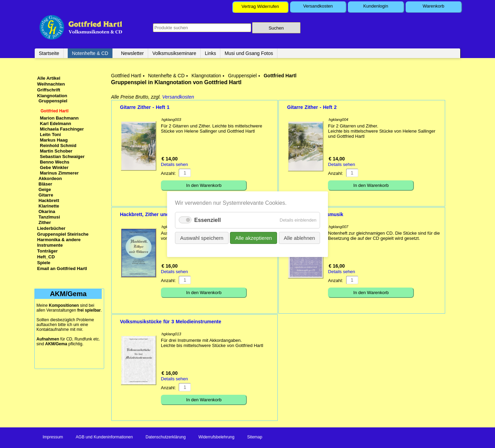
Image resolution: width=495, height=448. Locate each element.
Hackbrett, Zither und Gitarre (153, 214)
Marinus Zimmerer (59, 173)
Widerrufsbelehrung (216, 437)
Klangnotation (206, 76)
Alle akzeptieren (254, 238)
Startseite (49, 53)
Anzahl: (168, 173)
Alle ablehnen (299, 238)
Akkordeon (50, 178)
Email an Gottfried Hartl (62, 268)
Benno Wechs (55, 162)
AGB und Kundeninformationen (104, 437)
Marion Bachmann (59, 118)
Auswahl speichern (202, 238)
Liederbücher (51, 228)
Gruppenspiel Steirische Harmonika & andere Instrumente (63, 240)
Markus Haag (54, 140)
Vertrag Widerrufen (260, 6)
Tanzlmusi (49, 217)
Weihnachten (51, 84)
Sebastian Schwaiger (62, 156)
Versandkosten (318, 6)
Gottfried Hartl (126, 76)
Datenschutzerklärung (166, 437)
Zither (45, 222)
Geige (45, 189)
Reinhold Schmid (58, 145)
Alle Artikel (49, 78)
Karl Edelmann (56, 124)
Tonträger (47, 251)
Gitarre (46, 195)
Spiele (44, 263)
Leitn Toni (50, 135)
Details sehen (174, 164)
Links (211, 53)
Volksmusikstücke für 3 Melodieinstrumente (171, 322)
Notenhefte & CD (90, 53)
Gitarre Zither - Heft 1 (145, 107)
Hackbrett (49, 200)
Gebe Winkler (54, 167)
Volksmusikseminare (174, 53)
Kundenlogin (376, 6)
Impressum (53, 437)
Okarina (47, 211)
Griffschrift (49, 90)
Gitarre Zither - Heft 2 (312, 107)
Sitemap (255, 437)
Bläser (45, 184)
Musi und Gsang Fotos (249, 53)
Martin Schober (56, 151)
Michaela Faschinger (62, 129)
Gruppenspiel (242, 76)
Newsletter (132, 53)
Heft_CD (46, 257)
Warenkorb (433, 6)
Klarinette (49, 206)
